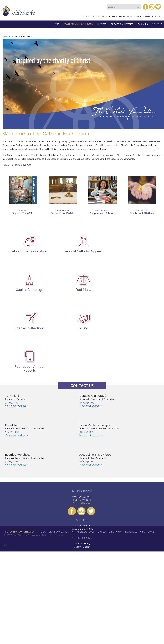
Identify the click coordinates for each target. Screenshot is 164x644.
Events (131, 17)
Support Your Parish (62, 213)
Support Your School (102, 213)
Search (139, 6)
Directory (112, 17)
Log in (7, 545)
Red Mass (83, 290)
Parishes (143, 24)
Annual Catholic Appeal (83, 251)
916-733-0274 (12, 402)
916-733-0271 (12, 432)
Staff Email (147, 532)
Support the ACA (22, 213)
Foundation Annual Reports (30, 369)
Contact (157, 17)
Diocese (102, 24)
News (122, 17)
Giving (83, 328)
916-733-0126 (12, 461)
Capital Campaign (30, 290)
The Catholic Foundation (53, 532)
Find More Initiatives (142, 213)
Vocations (98, 17)
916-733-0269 (87, 402)
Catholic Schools (83, 532)
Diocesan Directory (82, 503)
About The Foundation (29, 251)
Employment (143, 17)
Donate (87, 17)
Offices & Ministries (122, 24)
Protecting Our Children (78, 24)
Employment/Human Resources (117, 532)
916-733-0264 (87, 461)
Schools (157, 24)
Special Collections (30, 328)
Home (56, 24)
